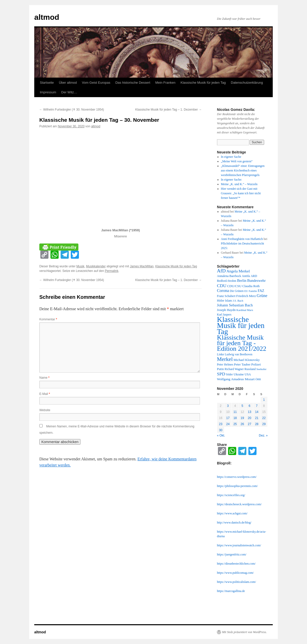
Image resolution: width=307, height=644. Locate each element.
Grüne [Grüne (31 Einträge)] (262, 296)
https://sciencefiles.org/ (231, 495)
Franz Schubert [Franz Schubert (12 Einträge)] (226, 296)
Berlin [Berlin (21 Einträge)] (242, 281)
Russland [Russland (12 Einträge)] (250, 369)
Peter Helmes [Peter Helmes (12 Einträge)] (225, 364)
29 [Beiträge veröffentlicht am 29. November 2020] (264, 424)
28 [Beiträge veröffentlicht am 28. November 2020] (257, 424)
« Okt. (221, 436)
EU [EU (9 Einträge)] (246, 291)
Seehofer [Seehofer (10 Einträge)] (262, 369)
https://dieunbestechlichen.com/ (236, 564)
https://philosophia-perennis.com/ (237, 486)
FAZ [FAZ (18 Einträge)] (261, 291)
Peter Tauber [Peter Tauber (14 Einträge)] (242, 364)
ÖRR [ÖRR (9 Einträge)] (258, 379)
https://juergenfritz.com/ (232, 554)
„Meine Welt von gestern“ (237, 161)
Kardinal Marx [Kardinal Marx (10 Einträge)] (245, 310)
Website (45, 410)
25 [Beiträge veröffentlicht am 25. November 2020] (235, 424)
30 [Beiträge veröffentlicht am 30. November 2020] (221, 430)
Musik (80, 266)
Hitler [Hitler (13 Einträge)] (221, 301)
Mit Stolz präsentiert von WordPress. (244, 632)
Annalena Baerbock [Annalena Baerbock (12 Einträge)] (229, 276)
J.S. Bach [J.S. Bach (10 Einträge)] (238, 301)
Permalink (112, 271)
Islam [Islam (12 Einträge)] (228, 301)
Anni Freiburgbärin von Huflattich (242, 239)
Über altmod (68, 83)
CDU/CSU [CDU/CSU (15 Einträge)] (234, 286)
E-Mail (45, 394)
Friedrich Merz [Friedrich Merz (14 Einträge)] (246, 296)
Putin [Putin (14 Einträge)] (220, 369)
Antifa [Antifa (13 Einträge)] (246, 276)
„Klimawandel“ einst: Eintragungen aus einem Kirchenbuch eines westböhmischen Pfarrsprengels (243, 170)
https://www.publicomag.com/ (235, 573)
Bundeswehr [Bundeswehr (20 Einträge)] (256, 281)
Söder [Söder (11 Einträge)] (229, 375)
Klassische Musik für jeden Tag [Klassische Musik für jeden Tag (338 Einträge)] (241, 325)
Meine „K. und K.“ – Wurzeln (239, 184)
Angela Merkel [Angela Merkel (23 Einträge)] (238, 271)
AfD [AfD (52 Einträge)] (221, 271)
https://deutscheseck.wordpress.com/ (239, 504)
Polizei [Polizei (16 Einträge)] (256, 364)
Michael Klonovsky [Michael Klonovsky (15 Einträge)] (247, 360)
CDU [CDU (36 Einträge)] (222, 286)
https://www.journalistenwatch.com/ (239, 545)
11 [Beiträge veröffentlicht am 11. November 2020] (235, 412)
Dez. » (263, 436)
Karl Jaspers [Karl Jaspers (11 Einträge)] (224, 315)
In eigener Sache (231, 157)
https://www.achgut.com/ (232, 513)
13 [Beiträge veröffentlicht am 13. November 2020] (250, 412)
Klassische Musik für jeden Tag (203, 83)
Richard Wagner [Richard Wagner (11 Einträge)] (234, 369)
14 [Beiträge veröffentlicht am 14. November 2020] (257, 412)
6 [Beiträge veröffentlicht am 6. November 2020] (250, 406)
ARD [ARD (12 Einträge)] (254, 276)
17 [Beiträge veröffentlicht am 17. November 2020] (228, 418)
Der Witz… (69, 92)
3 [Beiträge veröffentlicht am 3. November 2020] (228, 406)
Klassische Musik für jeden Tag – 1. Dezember (168, 110)
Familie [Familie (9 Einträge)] (253, 291)
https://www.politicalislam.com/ (236, 582)
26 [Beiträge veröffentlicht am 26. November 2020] (242, 424)
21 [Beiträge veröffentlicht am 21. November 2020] (257, 418)
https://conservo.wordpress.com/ (237, 477)
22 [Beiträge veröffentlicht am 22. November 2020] (264, 418)
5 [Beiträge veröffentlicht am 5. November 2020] (242, 406)
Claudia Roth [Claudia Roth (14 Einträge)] (251, 286)
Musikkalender (96, 266)
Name (44, 378)
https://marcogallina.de (231, 591)
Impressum (48, 92)
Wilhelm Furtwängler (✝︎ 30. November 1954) (72, 110)
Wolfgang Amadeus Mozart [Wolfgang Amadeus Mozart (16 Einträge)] (236, 379)
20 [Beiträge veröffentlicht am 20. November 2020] (250, 418)
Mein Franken (165, 83)
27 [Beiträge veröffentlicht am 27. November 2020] (250, 424)
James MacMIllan (142, 266)
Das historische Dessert (133, 83)
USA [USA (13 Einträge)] (248, 374)
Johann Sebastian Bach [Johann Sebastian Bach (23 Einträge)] (235, 305)
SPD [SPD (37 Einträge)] (221, 374)
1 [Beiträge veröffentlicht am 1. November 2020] (264, 400)
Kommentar (48, 319)
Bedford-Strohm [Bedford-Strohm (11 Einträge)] (227, 281)
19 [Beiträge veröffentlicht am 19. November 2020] (242, 418)
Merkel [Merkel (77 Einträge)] (225, 359)
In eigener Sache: (232, 180)
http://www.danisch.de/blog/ (234, 523)
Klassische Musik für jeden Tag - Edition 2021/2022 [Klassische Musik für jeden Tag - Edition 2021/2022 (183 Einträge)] (242, 343)
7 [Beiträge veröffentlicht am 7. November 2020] (257, 406)
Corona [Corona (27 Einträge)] (223, 291)
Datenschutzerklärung (247, 83)
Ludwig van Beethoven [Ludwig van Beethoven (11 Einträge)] (238, 354)
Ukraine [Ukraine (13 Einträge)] (239, 374)
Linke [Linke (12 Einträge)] (220, 354)
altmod (47, 17)
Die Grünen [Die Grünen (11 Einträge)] (237, 291)
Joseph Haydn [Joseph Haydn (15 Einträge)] (226, 310)
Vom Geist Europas (96, 83)
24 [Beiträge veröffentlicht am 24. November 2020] (228, 424)
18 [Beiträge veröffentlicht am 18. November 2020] (235, 418)
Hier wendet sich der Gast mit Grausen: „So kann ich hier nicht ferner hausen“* (241, 193)
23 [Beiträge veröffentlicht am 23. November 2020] (221, 424)
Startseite (47, 83)
